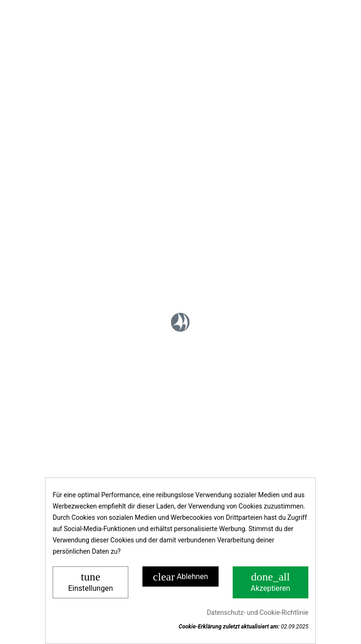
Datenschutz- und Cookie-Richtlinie (258, 612)
